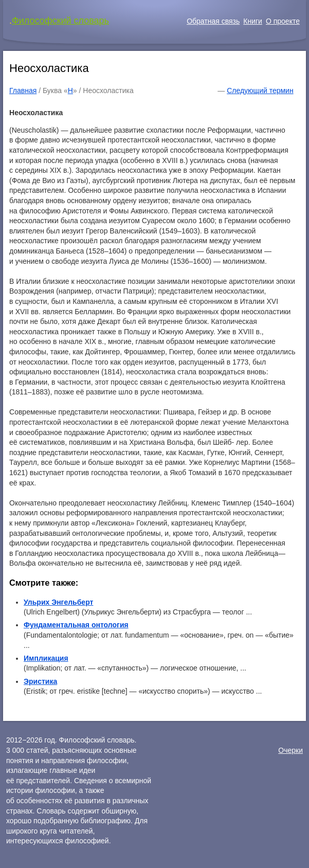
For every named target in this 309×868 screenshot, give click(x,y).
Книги (253, 21)
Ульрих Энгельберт (58, 602)
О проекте (283, 21)
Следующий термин (260, 91)
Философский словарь (60, 21)
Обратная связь (213, 21)
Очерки (290, 750)
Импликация (46, 658)
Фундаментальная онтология (76, 625)
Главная (23, 91)
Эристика (40, 681)
